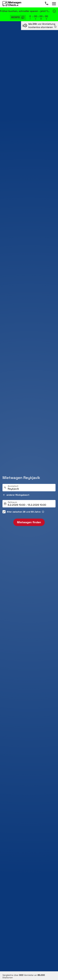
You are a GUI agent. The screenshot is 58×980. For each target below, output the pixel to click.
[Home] (12, 4)
